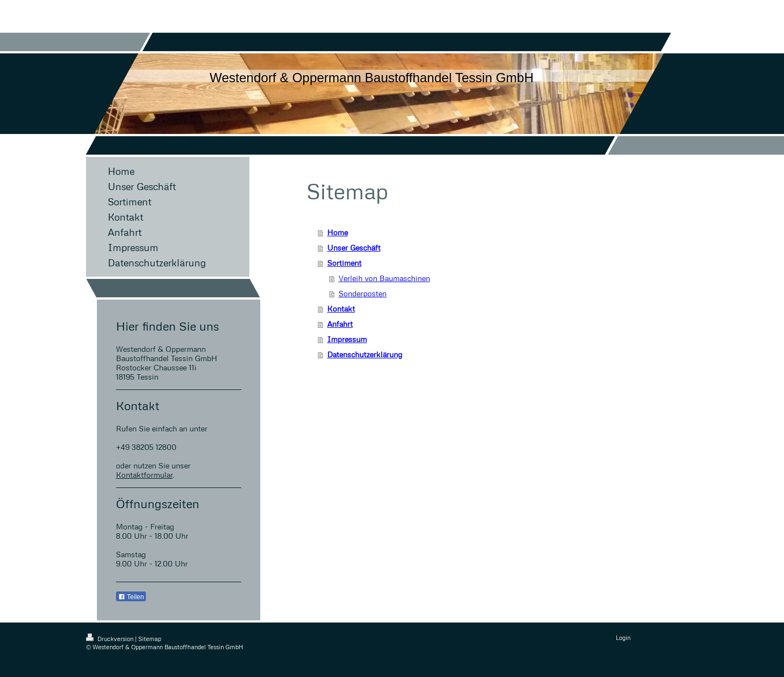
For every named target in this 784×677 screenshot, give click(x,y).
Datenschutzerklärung (365, 354)
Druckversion (111, 639)
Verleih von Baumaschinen (384, 278)
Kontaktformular (144, 475)
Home (338, 232)
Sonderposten (363, 293)
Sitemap (150, 639)
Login (623, 638)
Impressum (347, 339)
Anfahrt (340, 324)
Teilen (131, 597)
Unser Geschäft (354, 248)
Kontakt (341, 309)
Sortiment (344, 263)
